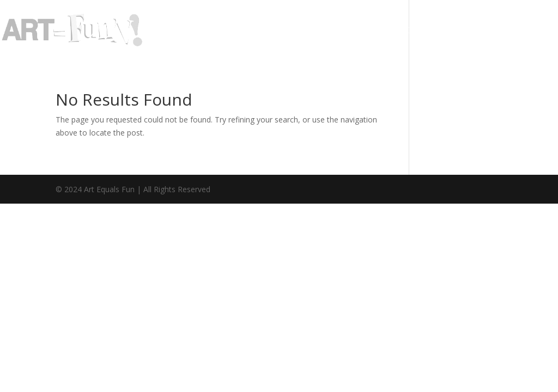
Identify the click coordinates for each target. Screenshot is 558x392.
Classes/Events (418, 31)
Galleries (329, 31)
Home (228, 31)
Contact (495, 31)
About (273, 31)
